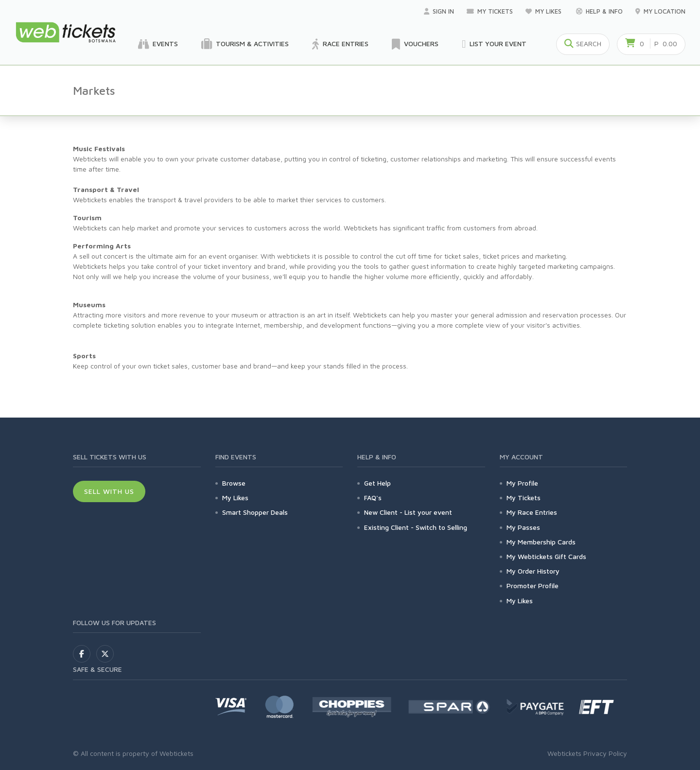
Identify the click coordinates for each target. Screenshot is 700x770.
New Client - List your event (408, 512)
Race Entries (340, 44)
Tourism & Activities (245, 44)
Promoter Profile (533, 586)
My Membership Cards (541, 542)
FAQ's (373, 498)
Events (158, 44)
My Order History (533, 571)
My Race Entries (532, 512)
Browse (234, 483)
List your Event (494, 44)
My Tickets (490, 11)
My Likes (544, 11)
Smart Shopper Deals (255, 512)
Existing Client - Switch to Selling (416, 527)
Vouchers (415, 44)
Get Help (377, 483)
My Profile (522, 483)
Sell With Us (109, 491)
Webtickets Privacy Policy (587, 753)
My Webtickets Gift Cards (546, 556)
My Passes (523, 527)
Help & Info (599, 11)
